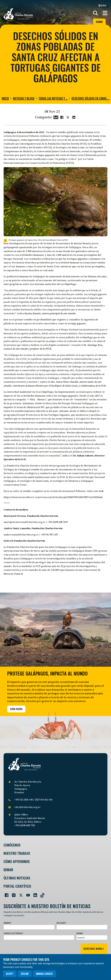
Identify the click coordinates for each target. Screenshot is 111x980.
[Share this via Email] (56, 117)
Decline (25, 974)
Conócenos (12, 845)
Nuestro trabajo (17, 853)
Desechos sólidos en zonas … (90, 98)
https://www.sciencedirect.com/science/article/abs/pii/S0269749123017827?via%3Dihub (53, 497)
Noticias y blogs (24, 98)
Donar (99, 22)
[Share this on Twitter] (68, 117)
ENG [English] (102, 5)
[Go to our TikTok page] (41, 894)
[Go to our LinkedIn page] (34, 894)
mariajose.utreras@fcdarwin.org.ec (25, 522)
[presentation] (26, 948)
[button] (105, 13)
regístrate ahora (94, 949)
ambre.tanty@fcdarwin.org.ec (21, 535)
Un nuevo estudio (56, 132)
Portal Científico (17, 886)
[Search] (95, 13)
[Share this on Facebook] (62, 117)
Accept (10, 974)
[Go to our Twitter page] (20, 894)
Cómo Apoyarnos (17, 861)
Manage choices (45, 974)
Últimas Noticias (17, 878)
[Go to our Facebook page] (5, 894)
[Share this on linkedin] (74, 117)
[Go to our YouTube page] (27, 894)
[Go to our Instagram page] (13, 894)
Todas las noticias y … (53, 98)
